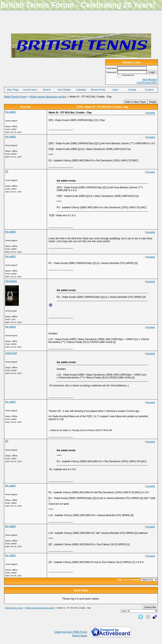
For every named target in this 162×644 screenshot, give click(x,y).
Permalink (150, 113)
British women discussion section (48, 97)
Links (115, 90)
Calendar (81, 90)
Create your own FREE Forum (71, 632)
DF (7, 172)
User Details (64, 90)
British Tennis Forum (15, 97)
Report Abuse (80, 636)
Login (152, 72)
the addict (10, 112)
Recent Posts (98, 90)
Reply (153, 102)
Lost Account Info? (147, 82)
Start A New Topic (135, 102)
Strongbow (11, 281)
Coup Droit (11, 353)
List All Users (30, 90)
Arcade (132, 90)
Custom (149, 90)
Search (47, 90)
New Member (150, 80)
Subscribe (150, 607)
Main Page (13, 90)
